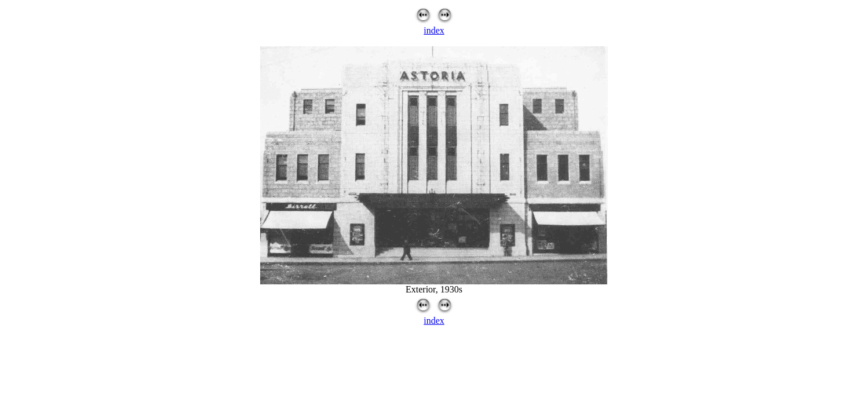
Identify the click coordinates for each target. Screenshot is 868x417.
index (434, 30)
